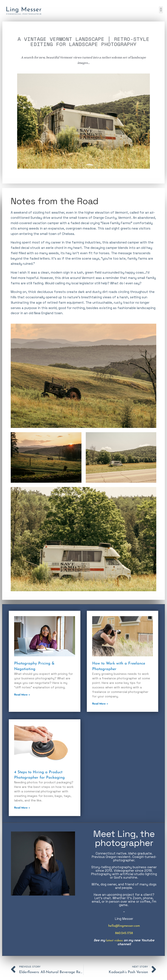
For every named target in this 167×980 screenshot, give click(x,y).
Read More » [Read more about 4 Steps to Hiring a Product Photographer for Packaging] (22, 808)
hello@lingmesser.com (124, 926)
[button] (161, 10)
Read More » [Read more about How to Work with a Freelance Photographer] (100, 704)
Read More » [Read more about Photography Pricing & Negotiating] (22, 695)
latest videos (114, 941)
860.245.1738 (124, 933)
